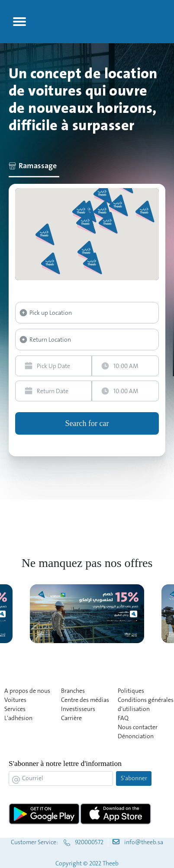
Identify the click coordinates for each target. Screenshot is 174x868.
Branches (73, 691)
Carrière (71, 718)
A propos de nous (27, 691)
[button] (109, 223)
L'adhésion (18, 718)
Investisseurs (78, 709)
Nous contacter (138, 727)
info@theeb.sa (144, 842)
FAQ (123, 718)
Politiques (131, 691)
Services (15, 709)
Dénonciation (136, 736)
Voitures (15, 700)
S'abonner (134, 778)
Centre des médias (85, 700)
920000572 (89, 842)
